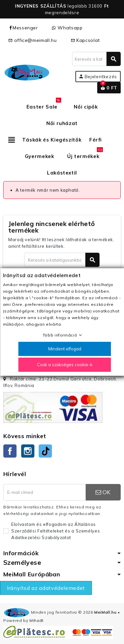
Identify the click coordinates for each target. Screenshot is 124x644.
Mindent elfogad (64, 349)
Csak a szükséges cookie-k (64, 365)
